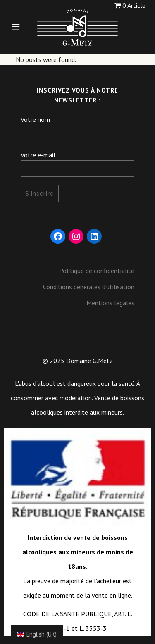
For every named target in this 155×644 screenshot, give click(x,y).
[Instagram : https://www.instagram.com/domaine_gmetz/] (76, 236)
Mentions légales (110, 303)
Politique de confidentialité (97, 271)
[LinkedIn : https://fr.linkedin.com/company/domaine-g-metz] (94, 236)
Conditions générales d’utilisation (89, 287)
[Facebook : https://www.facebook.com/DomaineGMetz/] (58, 236)
